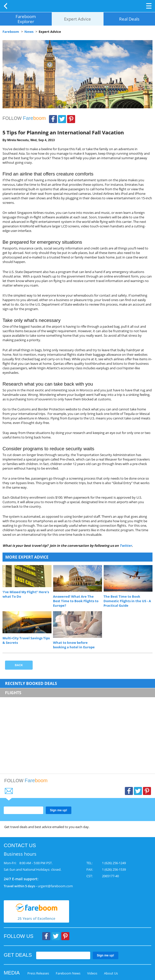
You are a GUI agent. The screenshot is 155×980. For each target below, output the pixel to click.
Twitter (62, 119)
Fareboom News (68, 973)
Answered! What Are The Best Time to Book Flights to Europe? (76, 601)
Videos (92, 973)
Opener (149, 6)
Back (6, 6)
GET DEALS (18, 955)
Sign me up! (59, 810)
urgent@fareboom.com (55, 886)
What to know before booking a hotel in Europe (74, 645)
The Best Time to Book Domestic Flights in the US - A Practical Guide (127, 601)
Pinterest (71, 119)
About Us (111, 973)
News (29, 32)
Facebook (53, 119)
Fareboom (11, 32)
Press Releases (38, 973)
